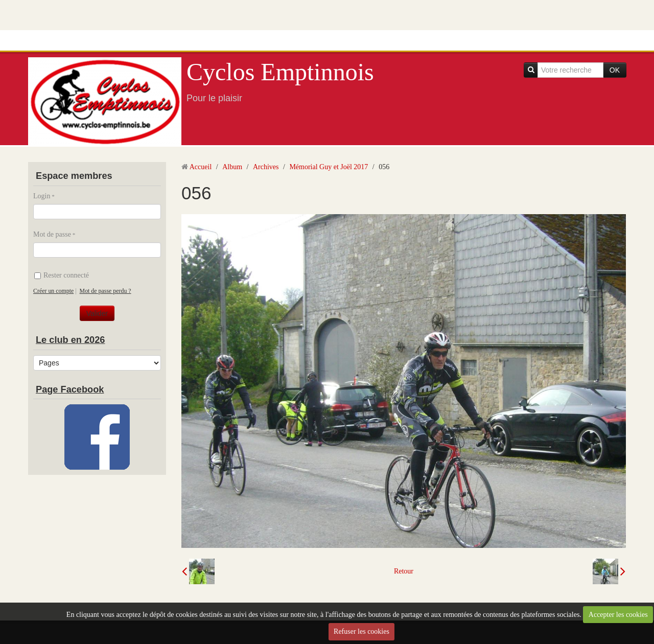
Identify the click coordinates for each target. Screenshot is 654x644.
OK (615, 70)
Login (42, 196)
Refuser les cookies (361, 631)
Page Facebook (70, 389)
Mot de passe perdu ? (106, 291)
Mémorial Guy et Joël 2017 (329, 167)
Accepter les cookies (618, 615)
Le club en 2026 (70, 340)
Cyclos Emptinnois (280, 72)
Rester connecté (62, 275)
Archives (266, 167)
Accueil (201, 167)
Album (232, 167)
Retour (404, 571)
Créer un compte (53, 291)
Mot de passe (52, 234)
